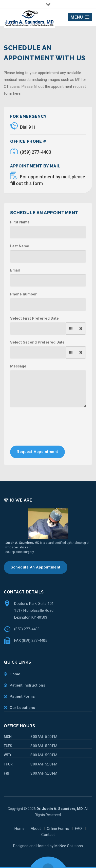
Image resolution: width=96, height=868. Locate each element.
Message (18, 366)
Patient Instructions (27, 685)
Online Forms (58, 829)
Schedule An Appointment (36, 567)
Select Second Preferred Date (37, 342)
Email (15, 270)
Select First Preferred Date (34, 318)
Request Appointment (37, 452)
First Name (20, 222)
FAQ (78, 829)
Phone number (23, 294)
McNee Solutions (69, 846)
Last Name (20, 246)
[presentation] (49, 423)
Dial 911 (23, 127)
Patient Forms (22, 696)
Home (15, 674)
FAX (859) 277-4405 (31, 641)
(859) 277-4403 (31, 152)
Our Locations (22, 708)
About (36, 829)
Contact (48, 835)
